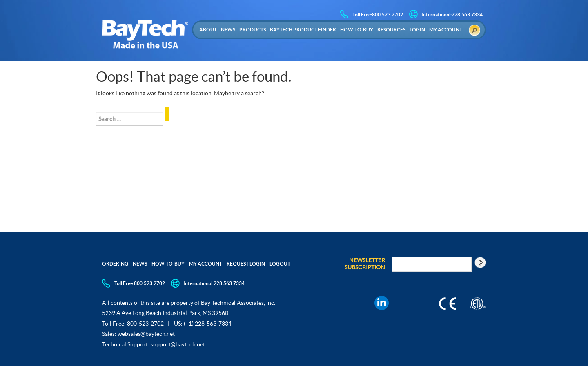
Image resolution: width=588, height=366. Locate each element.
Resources (391, 30)
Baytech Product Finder (303, 30)
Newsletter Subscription (365, 264)
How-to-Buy (357, 30)
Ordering (115, 264)
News (228, 30)
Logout (280, 264)
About (208, 30)
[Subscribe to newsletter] (480, 262)
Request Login (246, 264)
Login (417, 30)
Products (253, 30)
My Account (446, 30)
